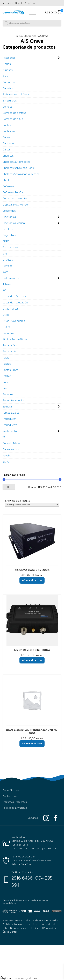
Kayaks (7, 455)
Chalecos (8, 156)
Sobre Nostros (11, 790)
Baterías (8, 88)
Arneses (8, 70)
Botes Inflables (12, 443)
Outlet (6, 327)
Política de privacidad (15, 808)
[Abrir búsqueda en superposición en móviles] (32, 23)
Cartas (7, 149)
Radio (6, 357)
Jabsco (7, 284)
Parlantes (8, 333)
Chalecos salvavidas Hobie (19, 168)
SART (6, 388)
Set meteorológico (14, 400)
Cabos (6, 137)
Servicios (8, 394)
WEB (5, 437)
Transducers (10, 425)
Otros (6, 315)
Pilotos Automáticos (15, 339)
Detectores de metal (15, 198)
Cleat (6, 180)
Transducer (9, 419)
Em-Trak (8, 229)
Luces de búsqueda (14, 296)
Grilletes (8, 260)
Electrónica (30, 36)
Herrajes (8, 266)
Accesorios (9, 58)
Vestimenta (10, 431)
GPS (5, 253)
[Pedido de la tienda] (32, 505)
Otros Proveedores (14, 321)
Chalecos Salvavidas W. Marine (21, 174)
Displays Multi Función (16, 204)
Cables (7, 125)
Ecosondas (9, 211)
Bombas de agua (13, 119)
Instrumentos (11, 278)
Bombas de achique (15, 113)
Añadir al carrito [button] (32, 580)
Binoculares (10, 100)
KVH (5, 290)
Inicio (19, 36)
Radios (7, 364)
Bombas (8, 107)
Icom (5, 272)
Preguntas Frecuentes (15, 802)
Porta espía (9, 351)
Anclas (7, 64)
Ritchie (7, 376)
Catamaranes (11, 449)
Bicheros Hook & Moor (16, 94)
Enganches (9, 235)
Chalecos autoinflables (16, 162)
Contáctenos (10, 796)
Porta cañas (10, 345)
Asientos (8, 76)
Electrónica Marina (14, 223)
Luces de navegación (15, 302)
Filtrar (9, 487)
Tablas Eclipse (11, 413)
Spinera (7, 406)
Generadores (10, 247)
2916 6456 (22, 878)
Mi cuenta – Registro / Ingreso (19, 3)
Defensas (8, 186)
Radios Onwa (10, 370)
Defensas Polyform (14, 192)
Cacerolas (9, 143)
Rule (5, 382)
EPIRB (6, 241)
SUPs (6, 462)
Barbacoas (9, 82)
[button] (19, 978)
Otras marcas (11, 309)
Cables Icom (10, 131)
